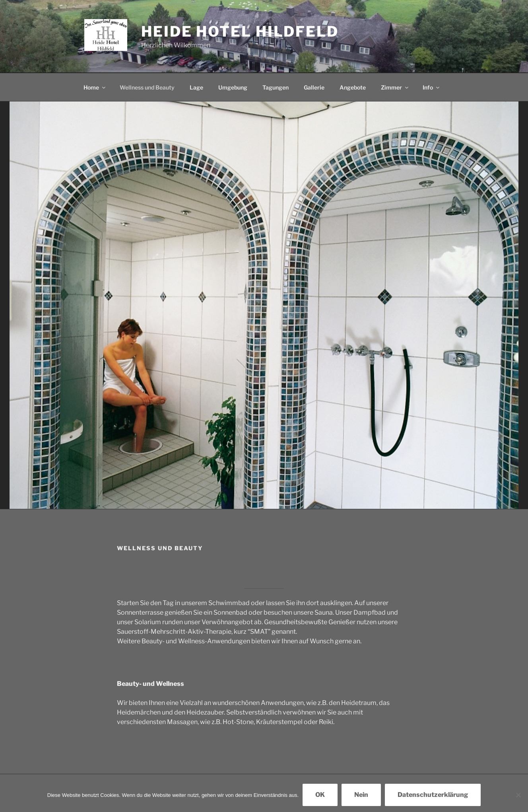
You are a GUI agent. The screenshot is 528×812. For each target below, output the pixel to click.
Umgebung (233, 87)
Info (432, 87)
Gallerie (314, 87)
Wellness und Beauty (147, 87)
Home (95, 87)
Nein (361, 795)
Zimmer (395, 87)
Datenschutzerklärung (433, 795)
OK (320, 795)
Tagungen (276, 87)
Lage (196, 87)
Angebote (353, 87)
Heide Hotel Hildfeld (240, 31)
